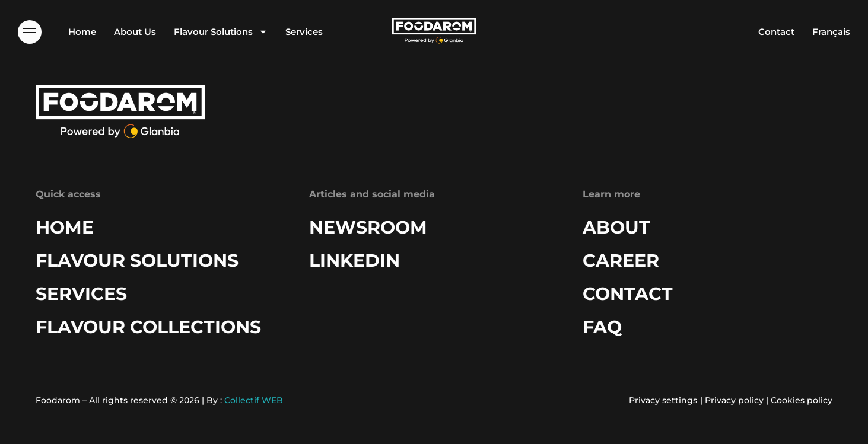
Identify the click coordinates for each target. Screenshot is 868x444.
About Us (135, 32)
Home (82, 32)
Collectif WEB (254, 400)
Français (831, 32)
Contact (776, 32)
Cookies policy (802, 400)
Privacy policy (734, 400)
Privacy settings (663, 400)
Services (304, 32)
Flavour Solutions (221, 32)
